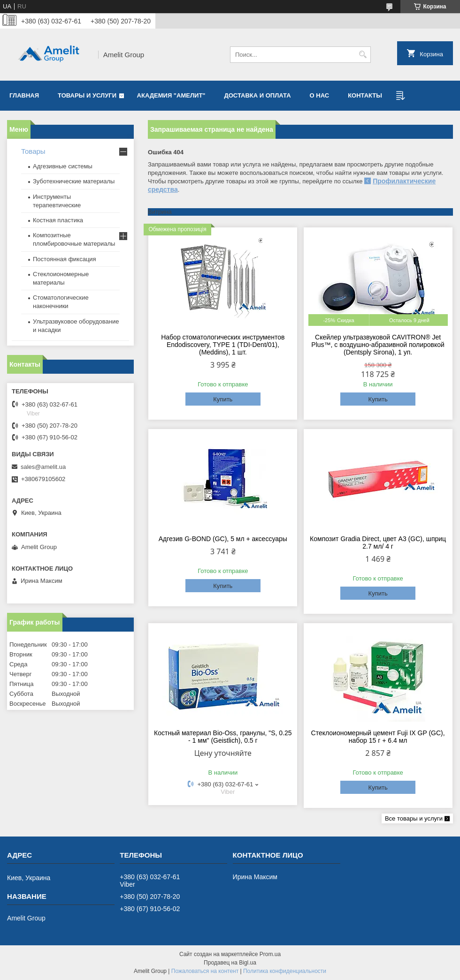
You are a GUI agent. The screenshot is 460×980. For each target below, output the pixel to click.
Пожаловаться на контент (205, 971)
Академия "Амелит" (171, 95)
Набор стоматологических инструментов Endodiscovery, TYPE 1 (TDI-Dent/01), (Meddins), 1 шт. (223, 345)
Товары (33, 151)
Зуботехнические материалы (74, 181)
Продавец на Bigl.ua (230, 963)
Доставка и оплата (258, 95)
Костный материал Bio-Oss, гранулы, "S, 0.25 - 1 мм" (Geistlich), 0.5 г (223, 737)
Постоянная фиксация (65, 259)
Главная (24, 95)
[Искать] (363, 55)
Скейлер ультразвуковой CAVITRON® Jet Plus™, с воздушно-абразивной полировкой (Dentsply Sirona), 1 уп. (378, 345)
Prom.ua (270, 954)
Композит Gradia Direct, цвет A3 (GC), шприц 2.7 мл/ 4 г (378, 543)
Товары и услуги (87, 95)
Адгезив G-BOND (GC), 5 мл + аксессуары (223, 539)
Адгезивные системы (63, 166)
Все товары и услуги (414, 818)
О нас (320, 95)
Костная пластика (58, 220)
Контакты (365, 95)
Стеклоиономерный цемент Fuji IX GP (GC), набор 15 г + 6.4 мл (378, 737)
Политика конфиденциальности (285, 971)
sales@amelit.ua (43, 467)
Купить (223, 399)
